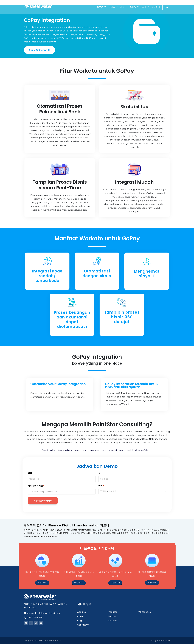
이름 (30, 473)
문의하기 (156, 7)
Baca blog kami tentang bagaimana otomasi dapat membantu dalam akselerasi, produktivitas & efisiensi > (97, 450)
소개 (145, 7)
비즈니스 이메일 (36, 486)
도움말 (135, 7)
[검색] (167, 13)
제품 (124, 7)
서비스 (113, 7)
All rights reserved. (161, 641)
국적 (101, 486)
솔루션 (101, 7)
